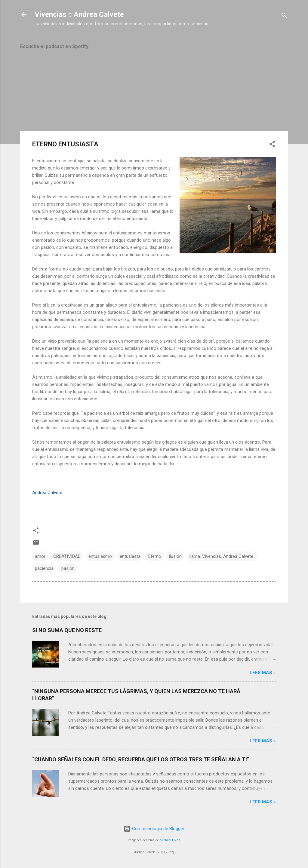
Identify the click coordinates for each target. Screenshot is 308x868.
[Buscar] (284, 16)
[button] (272, 145)
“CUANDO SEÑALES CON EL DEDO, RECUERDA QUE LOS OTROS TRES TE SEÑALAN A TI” (141, 759)
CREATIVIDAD (67, 556)
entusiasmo (100, 556)
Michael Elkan (170, 840)
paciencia (44, 568)
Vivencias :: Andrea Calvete (79, 14)
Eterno (155, 556)
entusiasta (130, 556)
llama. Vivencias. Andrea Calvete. (222, 556)
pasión (68, 568)
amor (40, 556)
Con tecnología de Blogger (154, 829)
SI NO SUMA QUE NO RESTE (67, 630)
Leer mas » (263, 673)
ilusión (175, 556)
